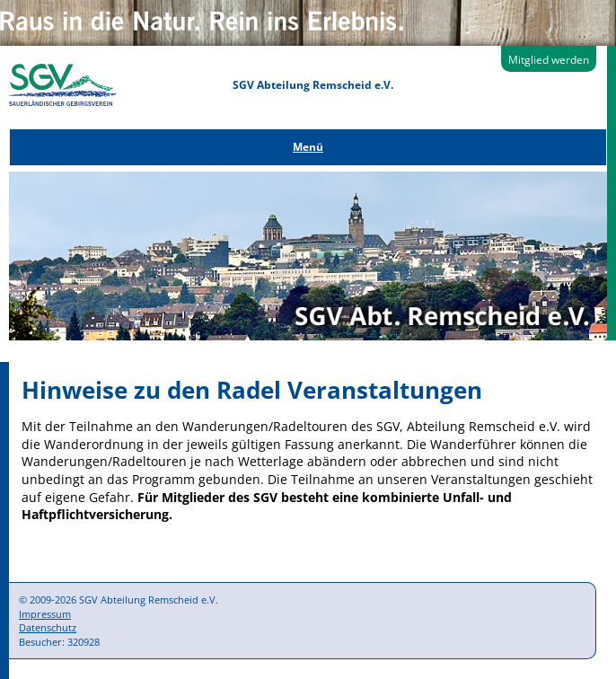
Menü (308, 147)
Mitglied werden (549, 60)
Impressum (45, 614)
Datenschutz (48, 627)
